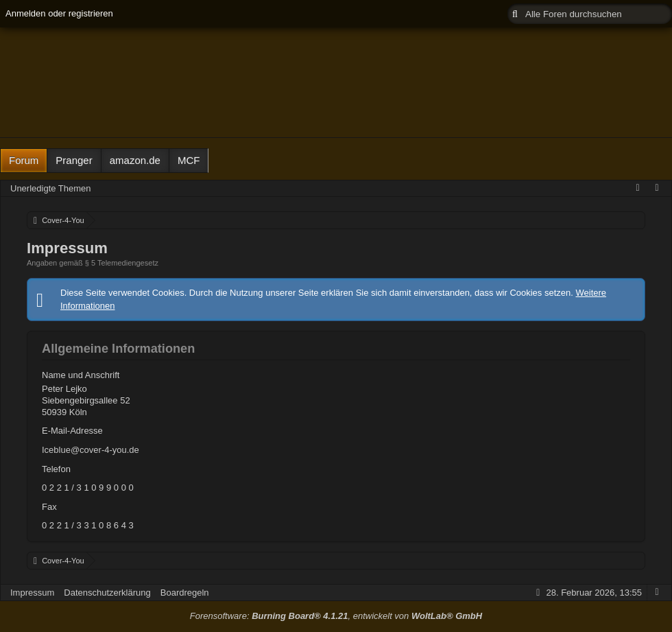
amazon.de (135, 160)
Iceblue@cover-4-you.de (91, 450)
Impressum (32, 593)
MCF (189, 160)
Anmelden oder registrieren (59, 13)
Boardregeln (185, 593)
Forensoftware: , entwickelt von (336, 616)
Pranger (74, 160)
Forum (24, 160)
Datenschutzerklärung (107, 593)
